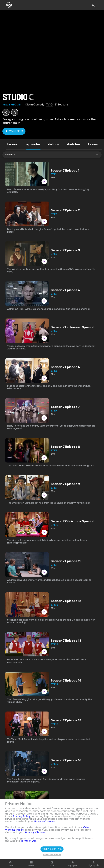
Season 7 (52, 155)
